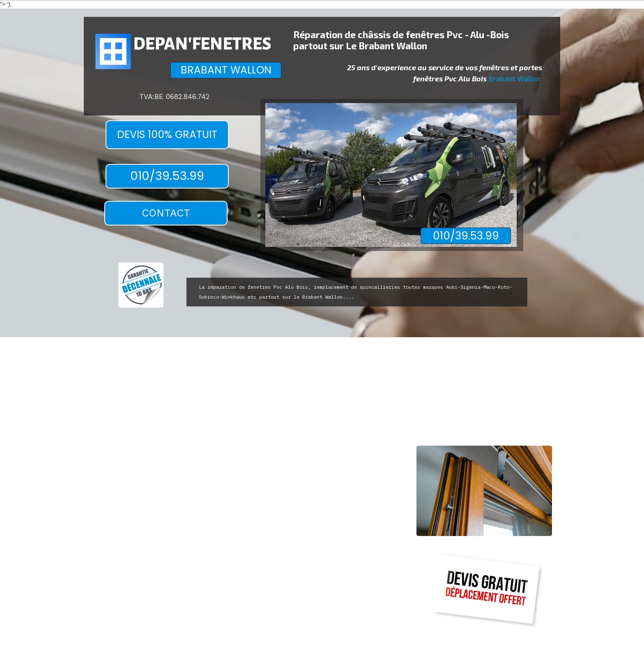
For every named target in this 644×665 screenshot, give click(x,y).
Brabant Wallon (514, 78)
